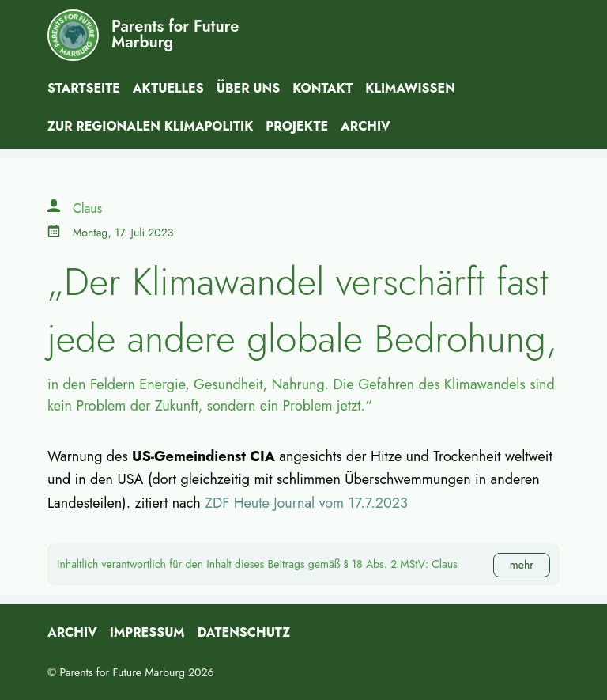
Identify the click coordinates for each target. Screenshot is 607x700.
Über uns (249, 88)
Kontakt (322, 88)
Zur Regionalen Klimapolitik (150, 126)
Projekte (297, 126)
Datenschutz (244, 632)
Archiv (366, 126)
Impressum (147, 632)
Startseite (84, 88)
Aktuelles (168, 88)
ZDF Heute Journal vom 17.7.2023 (306, 503)
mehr (522, 565)
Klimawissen (410, 88)
